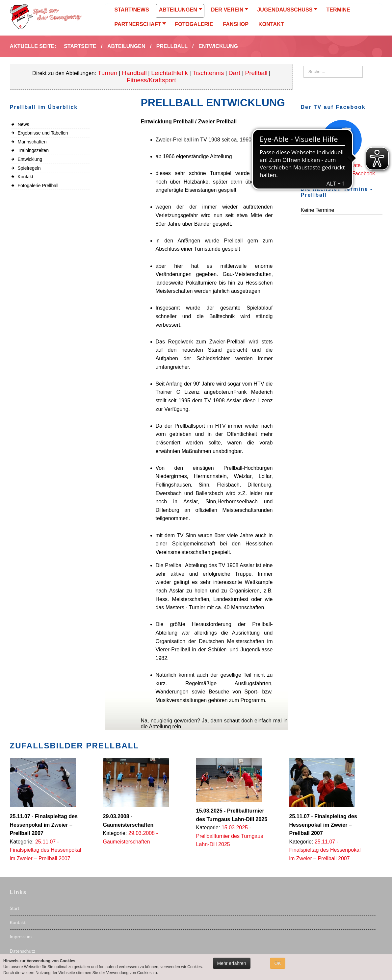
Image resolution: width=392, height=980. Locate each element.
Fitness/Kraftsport (151, 80)
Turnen (108, 73)
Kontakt (26, 177)
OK (277, 963)
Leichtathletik (170, 73)
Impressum (21, 936)
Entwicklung (30, 159)
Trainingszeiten (33, 150)
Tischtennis (208, 73)
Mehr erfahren (232, 963)
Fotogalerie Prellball (38, 186)
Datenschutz (23, 951)
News (24, 124)
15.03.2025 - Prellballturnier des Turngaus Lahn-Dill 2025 (230, 836)
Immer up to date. (341, 165)
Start (15, 908)
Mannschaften (32, 142)
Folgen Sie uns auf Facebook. (341, 174)
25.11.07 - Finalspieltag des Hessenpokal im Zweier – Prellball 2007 (46, 850)
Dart (235, 73)
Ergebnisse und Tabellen (43, 133)
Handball (134, 73)
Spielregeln (29, 168)
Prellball (256, 73)
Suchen (304, 66)
